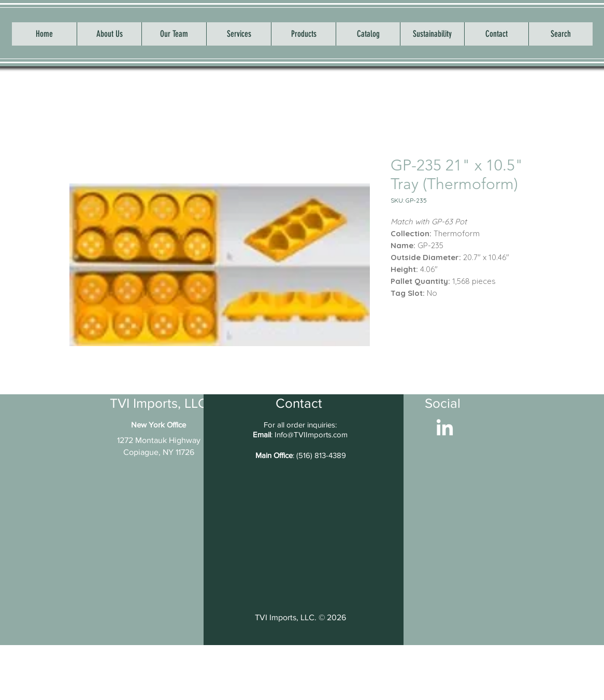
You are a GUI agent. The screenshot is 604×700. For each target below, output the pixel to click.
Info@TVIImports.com (311, 434)
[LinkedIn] (445, 429)
